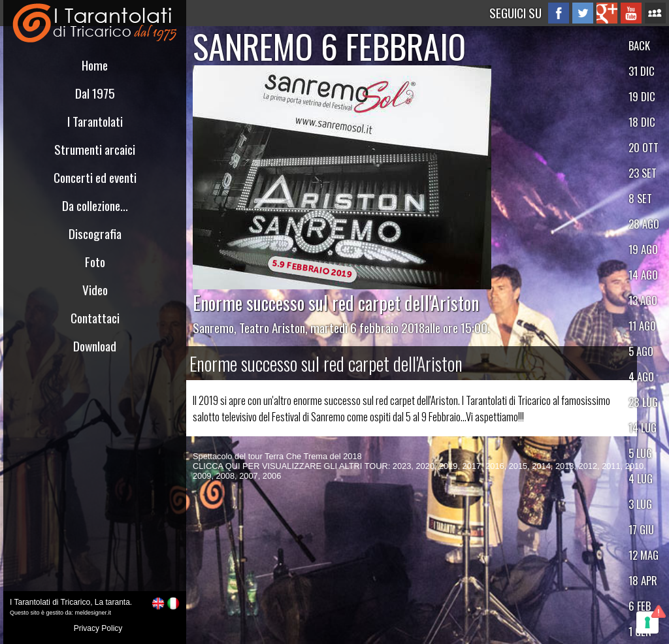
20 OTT (644, 147)
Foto (95, 262)
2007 (248, 476)
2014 (541, 466)
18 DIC (642, 122)
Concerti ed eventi (95, 177)
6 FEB (640, 606)
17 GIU (641, 529)
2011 (611, 466)
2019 (448, 466)
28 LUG (643, 402)
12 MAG (644, 555)
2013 (564, 466)
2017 (472, 466)
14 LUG (643, 427)
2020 (425, 466)
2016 (495, 466)
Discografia (95, 233)
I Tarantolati (95, 121)
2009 (202, 476)
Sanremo (213, 328)
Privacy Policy (98, 628)
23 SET (643, 173)
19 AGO (643, 249)
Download (95, 346)
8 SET (640, 198)
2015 (518, 466)
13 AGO (643, 300)
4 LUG (641, 478)
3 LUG (640, 504)
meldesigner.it (93, 613)
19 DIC (642, 96)
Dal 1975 (95, 93)
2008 (225, 476)
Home (95, 65)
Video (95, 290)
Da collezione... (95, 205)
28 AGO (644, 224)
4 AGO (641, 377)
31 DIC (642, 71)
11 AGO (642, 326)
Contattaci (95, 318)
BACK (639, 45)
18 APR (643, 580)
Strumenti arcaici (95, 149)
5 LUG (640, 453)
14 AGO (643, 275)
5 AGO (641, 351)
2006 (272, 476)
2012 (588, 466)
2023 (402, 466)
